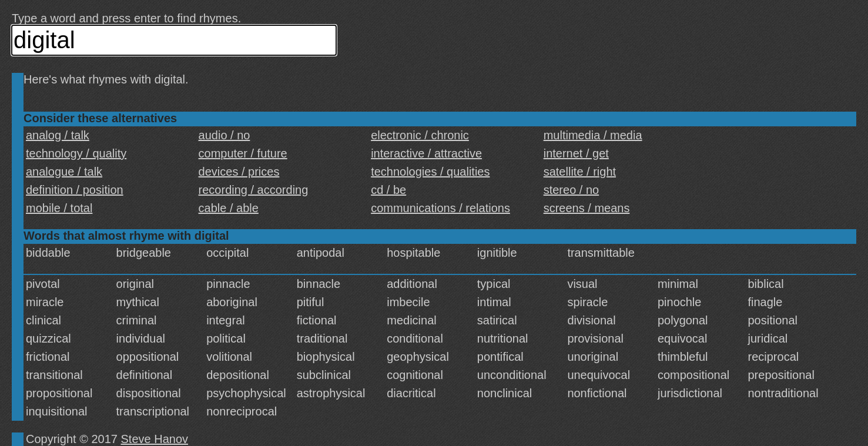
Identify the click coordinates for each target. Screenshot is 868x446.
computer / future (243, 153)
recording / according (254, 190)
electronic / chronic (420, 135)
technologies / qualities (430, 172)
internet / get (576, 153)
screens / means (587, 208)
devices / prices (239, 172)
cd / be (388, 190)
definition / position (75, 190)
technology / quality (76, 153)
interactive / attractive (426, 153)
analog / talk (58, 135)
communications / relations (440, 208)
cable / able (229, 208)
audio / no (224, 135)
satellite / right (580, 172)
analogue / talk (64, 172)
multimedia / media (593, 135)
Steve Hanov (155, 439)
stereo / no (572, 190)
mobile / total (59, 208)
